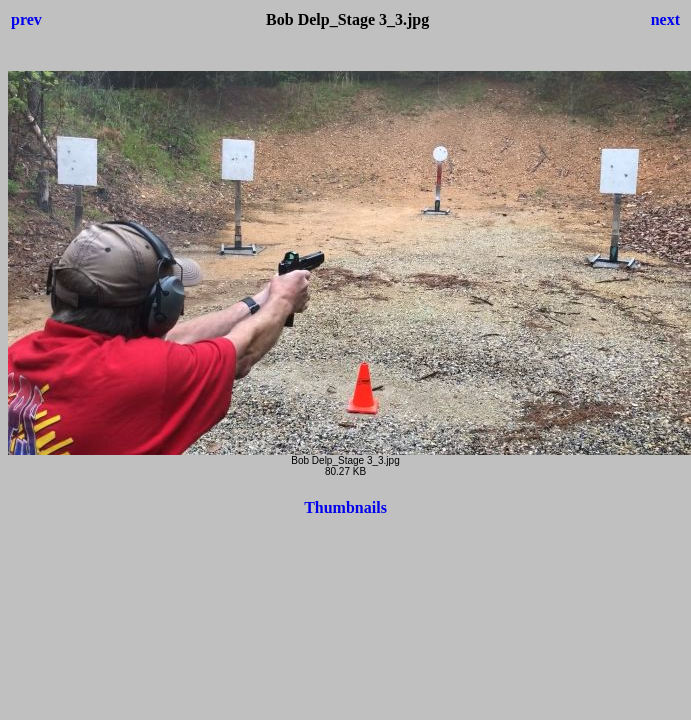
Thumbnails (345, 507)
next (665, 19)
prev (26, 19)
